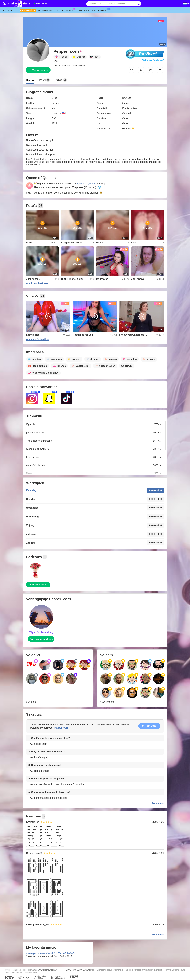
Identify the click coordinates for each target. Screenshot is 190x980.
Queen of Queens (87, 184)
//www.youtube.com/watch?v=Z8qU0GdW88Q (50, 953)
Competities (83, 10)
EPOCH (69, 970)
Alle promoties (66, 10)
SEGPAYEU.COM (82, 970)
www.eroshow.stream (48, 970)
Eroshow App (100, 10)
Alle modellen (10, 10)
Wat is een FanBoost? (153, 60)
